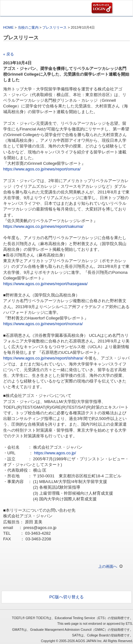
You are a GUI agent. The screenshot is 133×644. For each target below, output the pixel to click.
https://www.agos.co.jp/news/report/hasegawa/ (45, 284)
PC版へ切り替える (66, 597)
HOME (8, 27)
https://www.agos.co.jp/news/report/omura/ (42, 169)
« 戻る (9, 54)
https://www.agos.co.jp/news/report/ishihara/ (43, 358)
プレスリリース (54, 27)
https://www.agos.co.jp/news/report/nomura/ (43, 324)
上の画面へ (108, 566)
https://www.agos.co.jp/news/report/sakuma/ (43, 226)
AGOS (16, 8)
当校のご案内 (28, 27)
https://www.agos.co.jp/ (55, 453)
